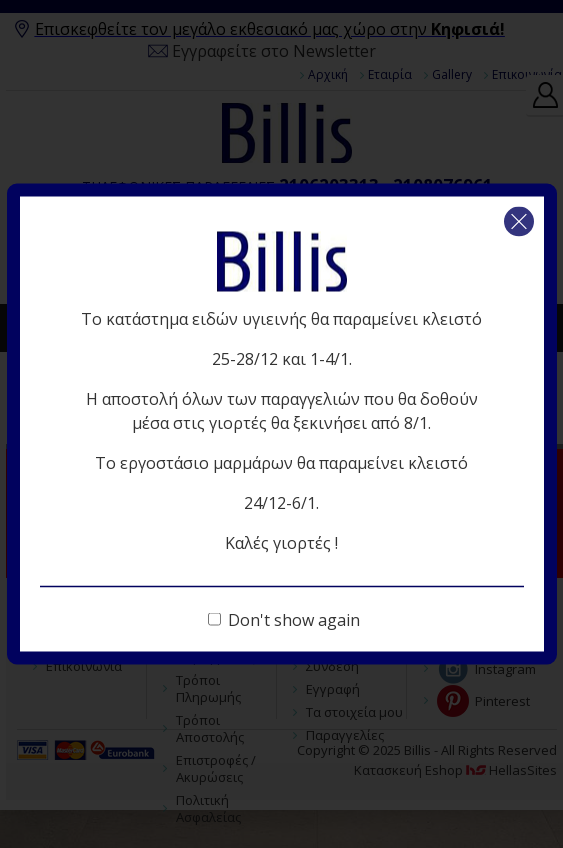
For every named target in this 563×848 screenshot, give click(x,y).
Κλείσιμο (519, 222)
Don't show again (294, 620)
